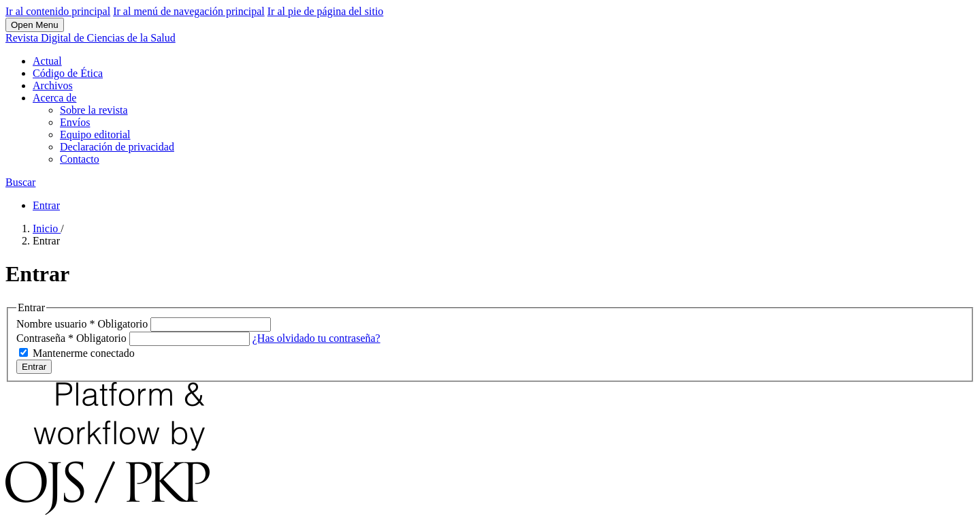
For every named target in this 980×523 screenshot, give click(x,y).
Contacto (80, 159)
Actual (47, 61)
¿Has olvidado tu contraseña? (316, 338)
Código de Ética (68, 73)
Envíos (75, 122)
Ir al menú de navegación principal (189, 11)
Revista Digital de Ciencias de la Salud (91, 38)
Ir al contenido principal (58, 11)
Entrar (46, 205)
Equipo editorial (95, 134)
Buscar (20, 182)
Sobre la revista (94, 110)
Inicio (47, 228)
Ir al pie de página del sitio (326, 11)
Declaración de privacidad (117, 147)
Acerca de (54, 98)
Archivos (53, 85)
